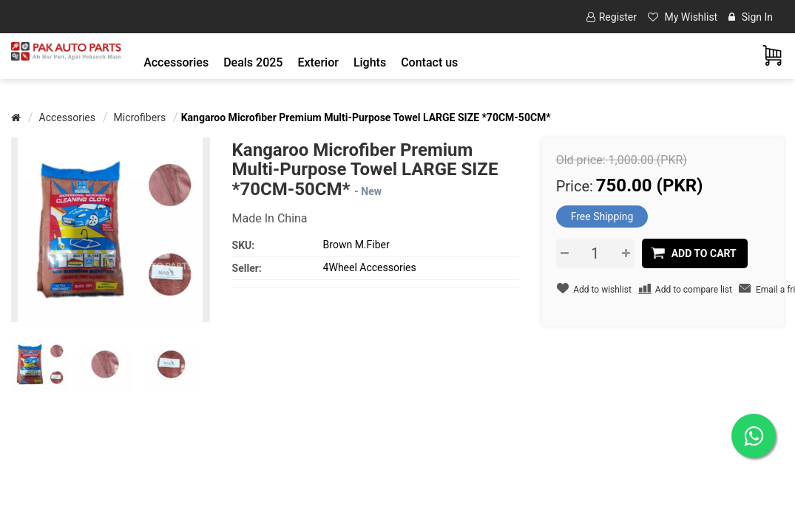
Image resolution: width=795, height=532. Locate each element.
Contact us (429, 62)
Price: (575, 186)
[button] (176, 62)
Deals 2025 (253, 62)
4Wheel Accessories (370, 267)
